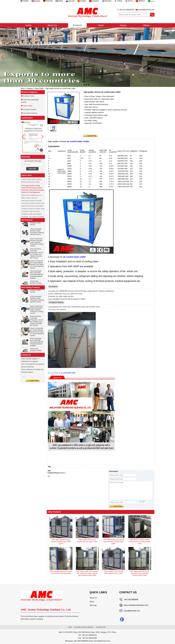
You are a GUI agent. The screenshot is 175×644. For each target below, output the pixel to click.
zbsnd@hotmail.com (146, 10)
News (101, 25)
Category (30, 88)
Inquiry (123, 25)
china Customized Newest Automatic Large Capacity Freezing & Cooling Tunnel (37, 244)
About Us (52, 25)
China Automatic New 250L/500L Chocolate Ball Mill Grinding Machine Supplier (36, 276)
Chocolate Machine (30, 113)
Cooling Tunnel (29, 96)
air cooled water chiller (78, 141)
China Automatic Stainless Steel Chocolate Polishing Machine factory (37, 234)
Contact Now (33, 380)
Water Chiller (39, 88)
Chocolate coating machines (84, 627)
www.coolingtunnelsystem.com (136, 605)
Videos (146, 25)
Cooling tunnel (101, 627)
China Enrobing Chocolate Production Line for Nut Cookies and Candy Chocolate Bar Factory (37, 255)
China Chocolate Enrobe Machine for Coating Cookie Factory (37, 224)
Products (77, 25)
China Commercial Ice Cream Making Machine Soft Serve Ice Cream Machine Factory (37, 266)
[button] (84, 85)
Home (28, 25)
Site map (93, 605)
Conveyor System (30, 109)
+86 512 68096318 (127, 10)
